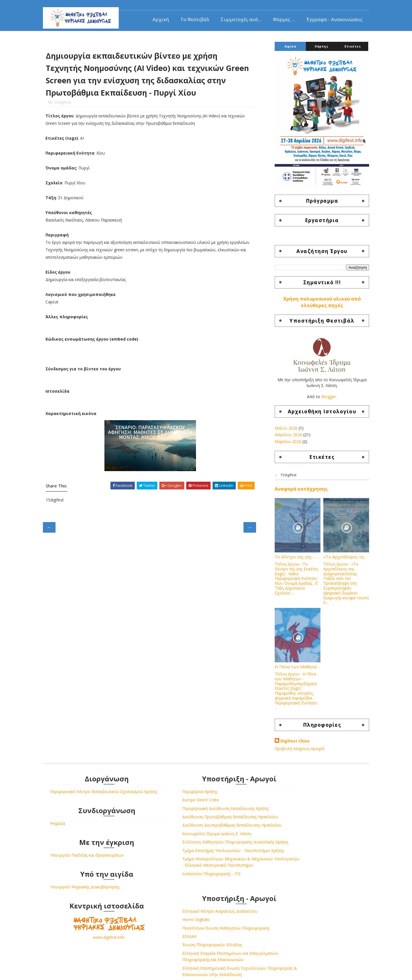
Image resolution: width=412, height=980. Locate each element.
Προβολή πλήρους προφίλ (295, 752)
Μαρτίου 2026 (284, 445)
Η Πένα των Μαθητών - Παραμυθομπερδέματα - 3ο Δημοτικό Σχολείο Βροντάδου (293, 670)
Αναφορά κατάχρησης (297, 492)
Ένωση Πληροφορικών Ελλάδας (293, 828)
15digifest (67, 108)
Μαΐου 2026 (282, 431)
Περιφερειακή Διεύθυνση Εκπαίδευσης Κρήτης (202, 812)
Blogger (324, 400)
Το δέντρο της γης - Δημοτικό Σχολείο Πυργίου (293, 560)
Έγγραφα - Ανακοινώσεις (330, 19)
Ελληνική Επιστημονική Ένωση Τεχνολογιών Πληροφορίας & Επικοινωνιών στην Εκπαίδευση (305, 865)
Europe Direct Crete (177, 803)
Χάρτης (317, 49)
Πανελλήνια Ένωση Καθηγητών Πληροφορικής (307, 812)
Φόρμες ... (280, 19)
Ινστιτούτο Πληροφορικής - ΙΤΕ (188, 909)
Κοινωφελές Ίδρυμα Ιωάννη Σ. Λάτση (193, 850)
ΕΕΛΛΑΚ (270, 820)
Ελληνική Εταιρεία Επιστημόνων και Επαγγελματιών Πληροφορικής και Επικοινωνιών (296, 843)
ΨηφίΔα (62, 833)
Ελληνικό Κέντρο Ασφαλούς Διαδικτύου (301, 795)
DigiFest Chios (291, 744)
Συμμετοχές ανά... (237, 19)
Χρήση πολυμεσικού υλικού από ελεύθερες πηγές (318, 305)
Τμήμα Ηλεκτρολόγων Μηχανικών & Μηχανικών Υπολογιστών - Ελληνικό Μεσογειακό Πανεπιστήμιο (193, 894)
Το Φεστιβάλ (190, 19)
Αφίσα (286, 49)
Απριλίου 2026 (284, 438)
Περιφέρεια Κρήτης (176, 795)
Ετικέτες (348, 49)
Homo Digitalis (277, 803)
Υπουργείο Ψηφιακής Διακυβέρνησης (89, 897)
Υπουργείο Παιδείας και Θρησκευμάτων (91, 865)
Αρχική (156, 19)
